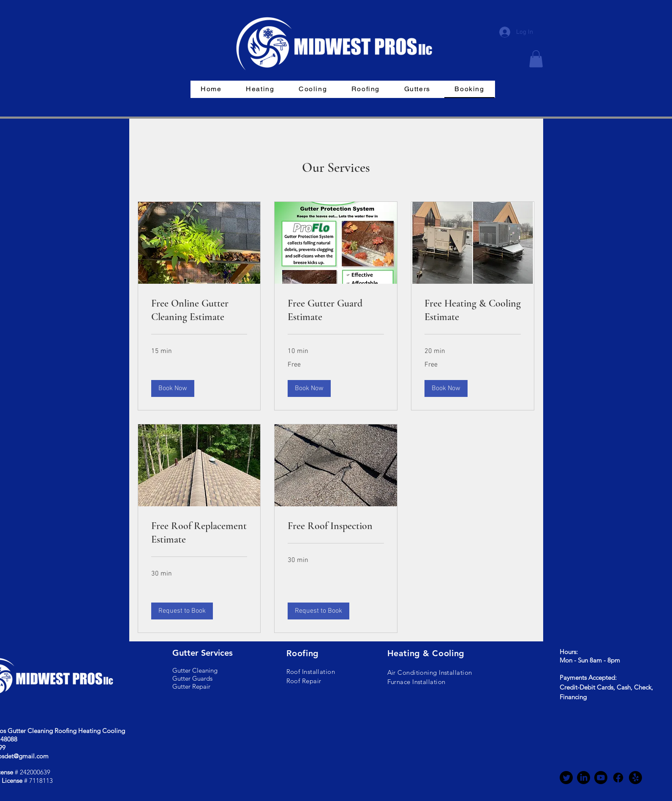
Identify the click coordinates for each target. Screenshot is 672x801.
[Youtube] (601, 778)
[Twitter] (566, 778)
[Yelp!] (635, 778)
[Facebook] (618, 778)
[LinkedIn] (584, 778)
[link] (199, 310)
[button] (536, 59)
